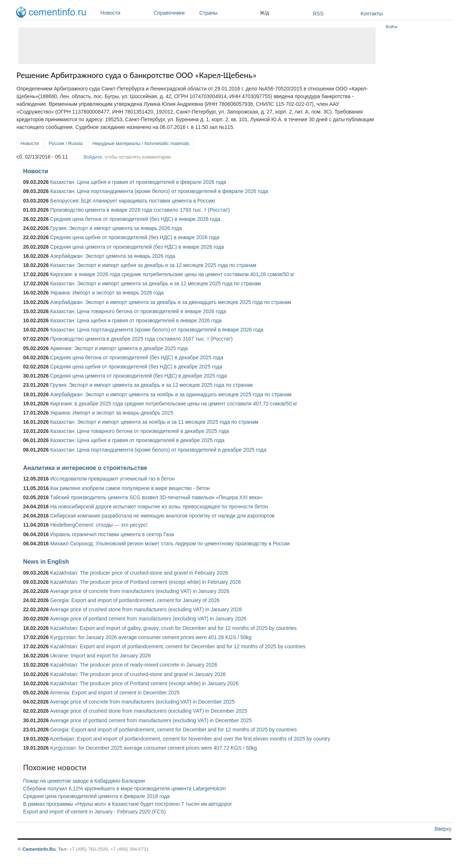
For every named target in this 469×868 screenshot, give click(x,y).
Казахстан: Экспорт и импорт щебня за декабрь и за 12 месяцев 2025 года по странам (153, 265)
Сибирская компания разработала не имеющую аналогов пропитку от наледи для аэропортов (162, 516)
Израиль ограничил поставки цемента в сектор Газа (112, 534)
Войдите (93, 157)
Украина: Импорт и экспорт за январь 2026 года (107, 293)
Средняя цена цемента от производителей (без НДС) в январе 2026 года (137, 247)
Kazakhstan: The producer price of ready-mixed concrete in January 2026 (134, 665)
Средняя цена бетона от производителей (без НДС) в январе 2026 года (135, 219)
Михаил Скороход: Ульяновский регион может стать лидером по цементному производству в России (170, 544)
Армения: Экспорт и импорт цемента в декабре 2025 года (119, 348)
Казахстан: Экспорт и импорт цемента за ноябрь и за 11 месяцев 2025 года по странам (154, 422)
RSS (318, 14)
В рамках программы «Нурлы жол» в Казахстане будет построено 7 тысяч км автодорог (128, 804)
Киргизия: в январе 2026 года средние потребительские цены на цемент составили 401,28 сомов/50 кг (172, 274)
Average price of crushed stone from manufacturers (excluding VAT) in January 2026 (146, 609)
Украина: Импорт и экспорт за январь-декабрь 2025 (112, 413)
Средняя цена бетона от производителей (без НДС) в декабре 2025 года (137, 357)
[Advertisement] (197, 46)
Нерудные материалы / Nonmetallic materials (141, 143)
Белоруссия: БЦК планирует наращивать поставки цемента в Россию (133, 201)
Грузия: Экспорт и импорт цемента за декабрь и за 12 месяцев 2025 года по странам (152, 385)
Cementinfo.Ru (39, 849)
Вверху (443, 829)
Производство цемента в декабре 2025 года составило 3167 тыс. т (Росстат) (141, 339)
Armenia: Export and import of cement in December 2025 (115, 693)
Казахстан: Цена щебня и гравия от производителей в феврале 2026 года (138, 182)
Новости (125, 13)
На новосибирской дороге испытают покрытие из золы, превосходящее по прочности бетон (159, 507)
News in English (46, 561)
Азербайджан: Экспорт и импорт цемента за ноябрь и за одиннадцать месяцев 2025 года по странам (171, 394)
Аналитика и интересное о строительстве (85, 468)
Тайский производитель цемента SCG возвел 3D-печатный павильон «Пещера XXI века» (156, 497)
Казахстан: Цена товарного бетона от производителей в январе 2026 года (138, 311)
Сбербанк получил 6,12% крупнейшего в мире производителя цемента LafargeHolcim (125, 789)
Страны (228, 13)
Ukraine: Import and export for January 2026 (101, 656)
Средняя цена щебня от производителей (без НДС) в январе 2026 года (135, 237)
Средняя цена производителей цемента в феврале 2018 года (96, 796)
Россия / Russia (66, 143)
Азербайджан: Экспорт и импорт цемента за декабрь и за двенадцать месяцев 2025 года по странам (171, 302)
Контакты (372, 14)
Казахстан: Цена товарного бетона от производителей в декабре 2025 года (140, 431)
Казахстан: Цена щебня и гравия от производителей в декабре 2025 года (137, 440)
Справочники (175, 13)
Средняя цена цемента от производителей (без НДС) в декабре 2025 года (139, 376)
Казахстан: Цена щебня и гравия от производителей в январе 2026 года (136, 320)
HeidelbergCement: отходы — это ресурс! (99, 525)
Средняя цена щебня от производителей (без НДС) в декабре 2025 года (136, 367)
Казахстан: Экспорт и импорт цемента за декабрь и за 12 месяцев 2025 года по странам (156, 283)
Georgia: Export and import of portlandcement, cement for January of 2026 (135, 600)
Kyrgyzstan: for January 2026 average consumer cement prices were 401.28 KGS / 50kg (151, 637)
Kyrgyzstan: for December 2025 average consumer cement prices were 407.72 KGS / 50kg (154, 748)
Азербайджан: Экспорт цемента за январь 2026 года (113, 256)
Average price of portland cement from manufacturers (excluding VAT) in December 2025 (151, 720)
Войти (392, 27)
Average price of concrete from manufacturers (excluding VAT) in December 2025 (142, 702)
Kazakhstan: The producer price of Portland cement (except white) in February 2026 (145, 582)
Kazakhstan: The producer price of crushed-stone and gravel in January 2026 (138, 674)
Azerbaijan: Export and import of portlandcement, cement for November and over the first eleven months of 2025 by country (190, 739)
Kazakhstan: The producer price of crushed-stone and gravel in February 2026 (139, 573)
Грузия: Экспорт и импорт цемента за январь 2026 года (116, 228)
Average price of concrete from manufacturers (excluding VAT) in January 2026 (139, 591)
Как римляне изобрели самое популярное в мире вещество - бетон (130, 488)
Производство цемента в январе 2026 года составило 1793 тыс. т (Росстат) (140, 210)
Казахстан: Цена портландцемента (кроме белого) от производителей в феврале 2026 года (159, 191)
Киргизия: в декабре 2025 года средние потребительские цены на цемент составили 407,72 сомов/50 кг (174, 404)
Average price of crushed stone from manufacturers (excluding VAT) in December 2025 (148, 711)
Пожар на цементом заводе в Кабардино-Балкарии (84, 781)
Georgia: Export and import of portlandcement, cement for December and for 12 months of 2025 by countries (173, 730)
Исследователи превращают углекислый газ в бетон (112, 479)
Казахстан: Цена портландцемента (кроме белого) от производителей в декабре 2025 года (158, 450)
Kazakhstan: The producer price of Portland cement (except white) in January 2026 (144, 683)
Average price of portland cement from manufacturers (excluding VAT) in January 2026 (148, 619)
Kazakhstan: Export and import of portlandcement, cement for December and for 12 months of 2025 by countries (178, 646)
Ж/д (264, 13)
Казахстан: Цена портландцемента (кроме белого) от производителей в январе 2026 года (157, 330)
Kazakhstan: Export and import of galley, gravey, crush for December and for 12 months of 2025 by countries (173, 628)
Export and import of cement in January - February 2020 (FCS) (94, 812)
